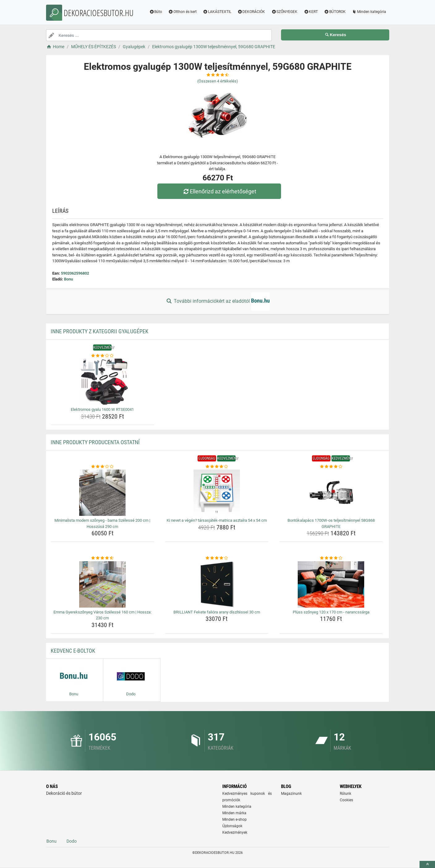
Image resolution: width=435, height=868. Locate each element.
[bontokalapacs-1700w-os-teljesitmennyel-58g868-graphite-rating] (331, 467)
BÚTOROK (335, 12)
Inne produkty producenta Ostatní (95, 442)
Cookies (346, 800)
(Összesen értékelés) (218, 81)
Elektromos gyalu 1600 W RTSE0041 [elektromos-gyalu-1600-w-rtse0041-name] (102, 409)
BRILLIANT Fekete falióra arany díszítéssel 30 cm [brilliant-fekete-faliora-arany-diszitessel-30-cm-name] (217, 612)
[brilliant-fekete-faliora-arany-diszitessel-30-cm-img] (217, 584)
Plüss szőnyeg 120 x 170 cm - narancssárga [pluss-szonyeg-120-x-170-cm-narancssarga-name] (331, 612)
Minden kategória (369, 12)
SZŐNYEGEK (284, 12)
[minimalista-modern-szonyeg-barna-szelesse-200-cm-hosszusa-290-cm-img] (102, 493)
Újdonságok (232, 826)
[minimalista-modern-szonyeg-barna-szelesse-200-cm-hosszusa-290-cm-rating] (102, 467)
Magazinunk (291, 794)
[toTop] (427, 864)
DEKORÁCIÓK (251, 12)
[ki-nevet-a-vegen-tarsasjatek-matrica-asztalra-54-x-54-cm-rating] (217, 467)
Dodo (72, 841)
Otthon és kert (182, 12)
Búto (156, 12)
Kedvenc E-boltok (73, 651)
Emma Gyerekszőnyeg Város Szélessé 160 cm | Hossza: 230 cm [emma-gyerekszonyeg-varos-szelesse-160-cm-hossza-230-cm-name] (102, 615)
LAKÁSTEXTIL (217, 12)
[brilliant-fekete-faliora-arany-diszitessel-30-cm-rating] (217, 558)
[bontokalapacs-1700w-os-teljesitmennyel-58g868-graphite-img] (331, 493)
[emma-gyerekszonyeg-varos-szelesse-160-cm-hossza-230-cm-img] (102, 584)
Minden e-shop (235, 820)
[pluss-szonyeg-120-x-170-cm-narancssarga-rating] (331, 558)
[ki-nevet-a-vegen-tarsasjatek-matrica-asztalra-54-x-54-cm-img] (217, 493)
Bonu (68, 279)
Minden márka (234, 813)
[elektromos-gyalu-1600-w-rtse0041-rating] (102, 356)
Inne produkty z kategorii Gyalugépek (100, 331)
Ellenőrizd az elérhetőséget (219, 191)
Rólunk (345, 794)
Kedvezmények (235, 832)
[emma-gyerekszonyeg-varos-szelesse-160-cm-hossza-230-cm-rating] (102, 558)
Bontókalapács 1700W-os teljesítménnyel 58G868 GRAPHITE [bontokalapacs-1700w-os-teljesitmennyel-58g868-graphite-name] (331, 523)
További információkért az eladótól (217, 301)
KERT (311, 12)
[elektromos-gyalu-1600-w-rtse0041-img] (102, 382)
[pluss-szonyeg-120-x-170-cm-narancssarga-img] (331, 584)
